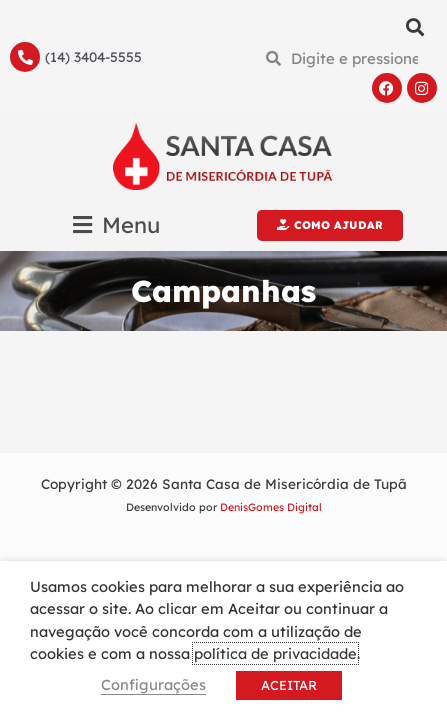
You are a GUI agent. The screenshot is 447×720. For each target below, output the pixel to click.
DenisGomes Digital (271, 507)
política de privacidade (275, 653)
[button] (415, 26)
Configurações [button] (153, 684)
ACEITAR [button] (289, 685)
